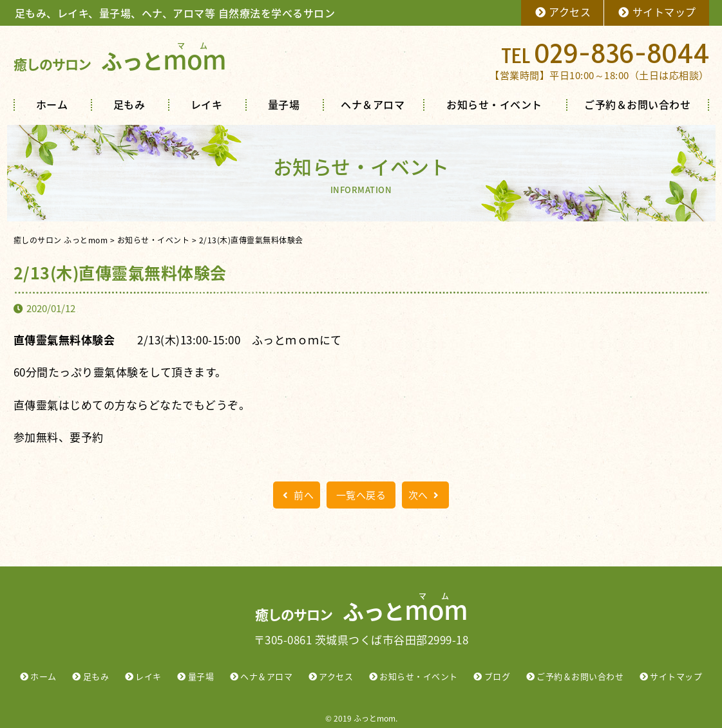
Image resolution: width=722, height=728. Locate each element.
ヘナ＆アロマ (373, 104)
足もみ (129, 104)
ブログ (498, 676)
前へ (297, 495)
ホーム (52, 104)
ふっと (120, 61)
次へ (425, 495)
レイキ (207, 104)
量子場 (284, 104)
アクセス (563, 12)
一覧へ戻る (361, 495)
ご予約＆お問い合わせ (637, 104)
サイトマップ (657, 12)
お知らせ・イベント (494, 104)
